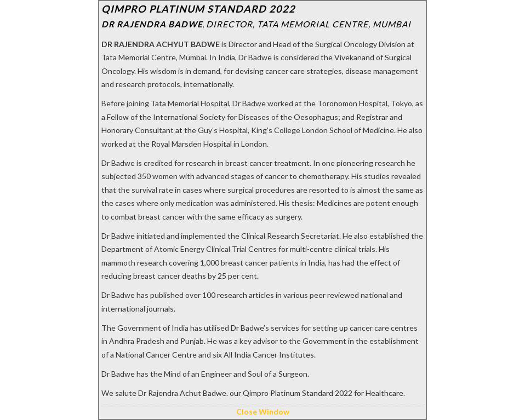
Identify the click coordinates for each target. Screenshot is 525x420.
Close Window (263, 412)
